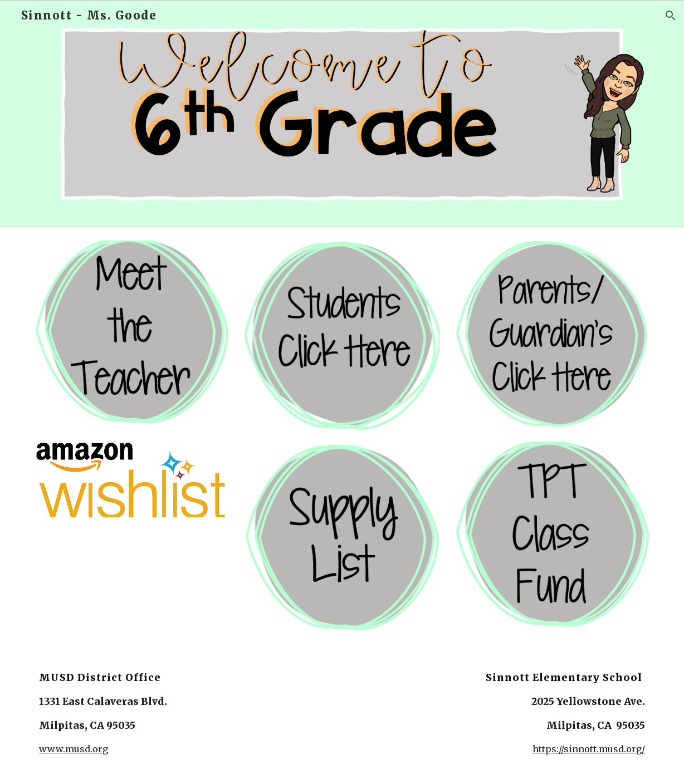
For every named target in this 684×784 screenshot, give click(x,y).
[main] (158, 713)
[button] (671, 16)
